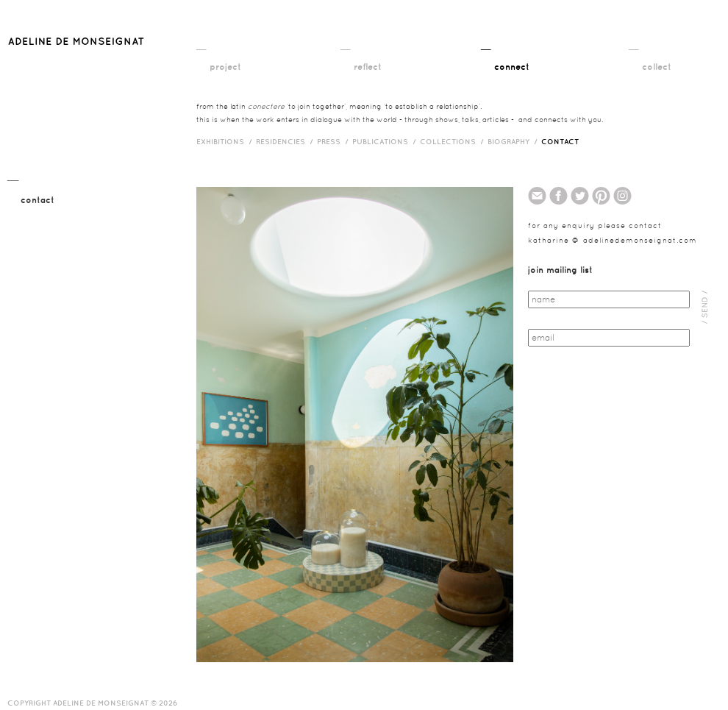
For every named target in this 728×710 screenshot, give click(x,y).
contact (560, 141)
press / (335, 141)
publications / (386, 141)
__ (201, 45)
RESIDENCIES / (286, 141)
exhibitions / (226, 141)
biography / (514, 141)
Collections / (454, 141)
